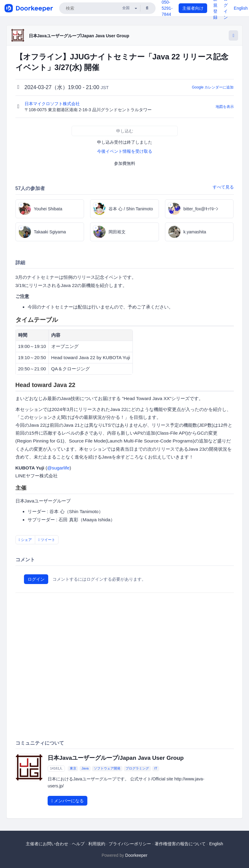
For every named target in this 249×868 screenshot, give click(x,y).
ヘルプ (78, 844)
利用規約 (97, 844)
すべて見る (223, 187)
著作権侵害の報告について (180, 844)
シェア (25, 540)
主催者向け (193, 8)
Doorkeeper (136, 855)
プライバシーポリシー (130, 844)
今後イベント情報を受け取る (125, 151)
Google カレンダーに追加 (213, 87)
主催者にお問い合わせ (47, 844)
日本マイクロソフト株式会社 (53, 104)
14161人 (56, 769)
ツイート (47, 540)
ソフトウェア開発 (107, 769)
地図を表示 (225, 107)
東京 (73, 769)
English (241, 8)
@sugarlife (58, 468)
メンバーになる (67, 801)
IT (156, 769)
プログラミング (137, 769)
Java (85, 769)
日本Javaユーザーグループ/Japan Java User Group (79, 36)
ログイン (36, 579)
